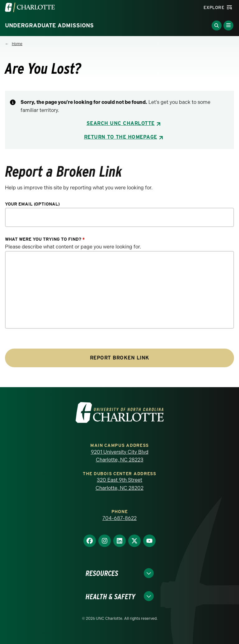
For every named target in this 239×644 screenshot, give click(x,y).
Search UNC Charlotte (121, 123)
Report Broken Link (120, 358)
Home (17, 44)
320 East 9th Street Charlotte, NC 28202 (119, 484)
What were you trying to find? (45, 239)
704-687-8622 (119, 518)
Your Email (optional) (32, 204)
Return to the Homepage (121, 137)
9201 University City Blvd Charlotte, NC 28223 (120, 456)
